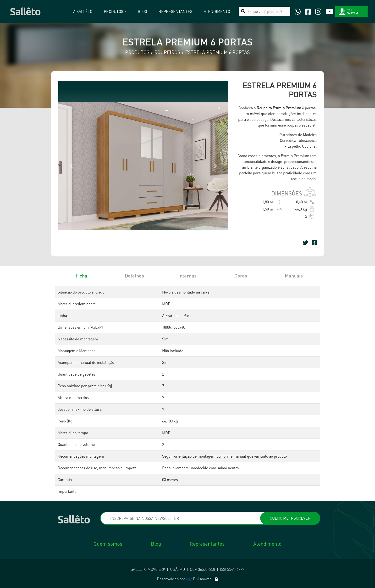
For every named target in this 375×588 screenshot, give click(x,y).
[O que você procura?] (265, 11)
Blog (142, 11)
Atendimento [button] (217, 11)
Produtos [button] (113, 11)
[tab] (81, 288)
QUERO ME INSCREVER (290, 518)
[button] (71, 166)
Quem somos (108, 544)
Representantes (175, 11)
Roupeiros (168, 52)
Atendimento (267, 544)
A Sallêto (83, 11)
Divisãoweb (199, 579)
